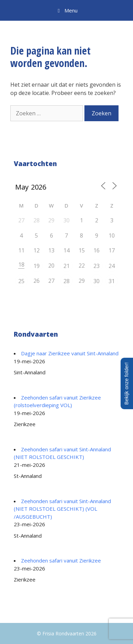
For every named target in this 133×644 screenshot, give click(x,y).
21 (66, 266)
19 (37, 266)
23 (96, 266)
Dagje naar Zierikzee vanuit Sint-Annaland (70, 353)
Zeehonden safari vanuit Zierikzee (61, 560)
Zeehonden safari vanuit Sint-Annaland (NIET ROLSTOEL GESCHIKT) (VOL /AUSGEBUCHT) (62, 509)
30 (96, 281)
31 (112, 281)
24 (112, 266)
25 (21, 281)
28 (66, 281)
